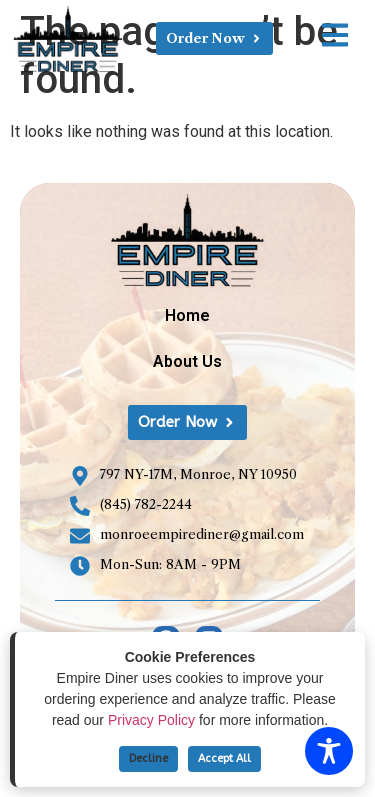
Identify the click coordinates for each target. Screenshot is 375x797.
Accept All (224, 758)
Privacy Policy (151, 720)
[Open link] (335, 35)
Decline (148, 758)
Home (187, 315)
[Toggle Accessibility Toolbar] (329, 751)
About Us (187, 361)
